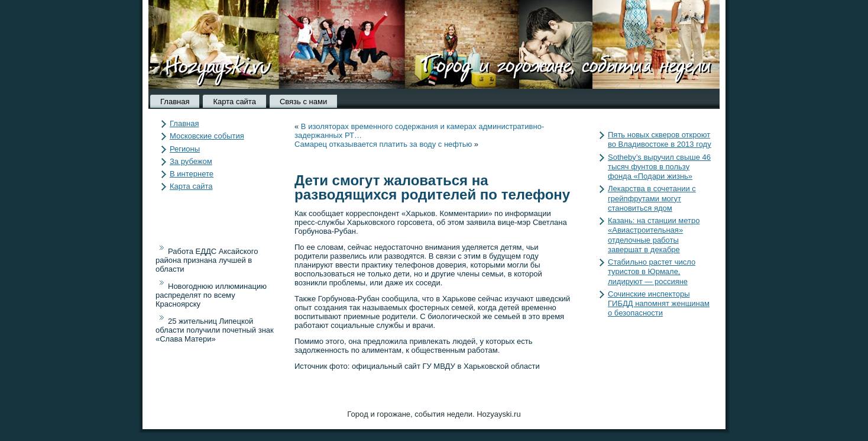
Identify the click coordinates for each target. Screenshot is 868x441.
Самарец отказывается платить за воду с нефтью (383, 144)
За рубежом (191, 161)
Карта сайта (234, 102)
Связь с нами (303, 102)
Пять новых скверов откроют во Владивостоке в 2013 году (660, 139)
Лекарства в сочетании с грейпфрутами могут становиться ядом (652, 198)
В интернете (192, 174)
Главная (175, 102)
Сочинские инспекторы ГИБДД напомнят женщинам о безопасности (659, 304)
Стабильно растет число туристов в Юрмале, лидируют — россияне (652, 272)
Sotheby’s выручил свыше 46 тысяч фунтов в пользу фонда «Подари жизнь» (659, 167)
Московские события (207, 136)
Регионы (185, 149)
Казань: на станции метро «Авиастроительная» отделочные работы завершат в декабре (654, 235)
